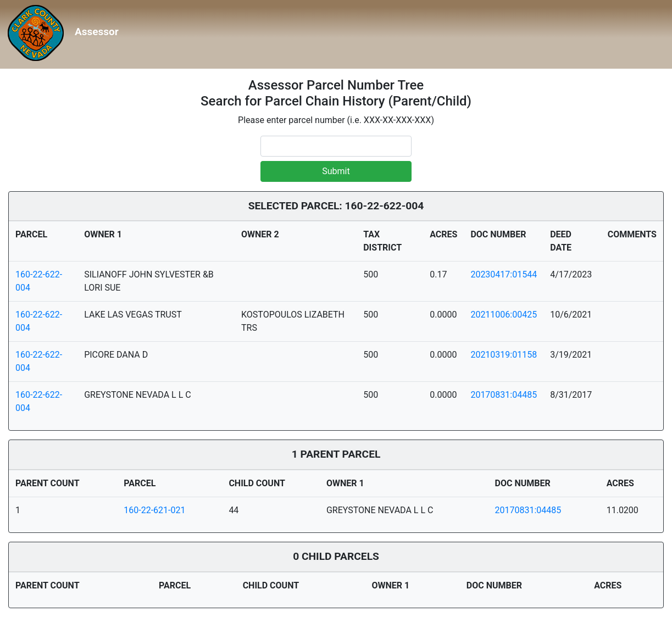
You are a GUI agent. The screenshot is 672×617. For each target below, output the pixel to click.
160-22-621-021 (154, 510)
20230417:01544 (504, 274)
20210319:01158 (504, 355)
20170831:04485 (504, 395)
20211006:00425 (504, 315)
